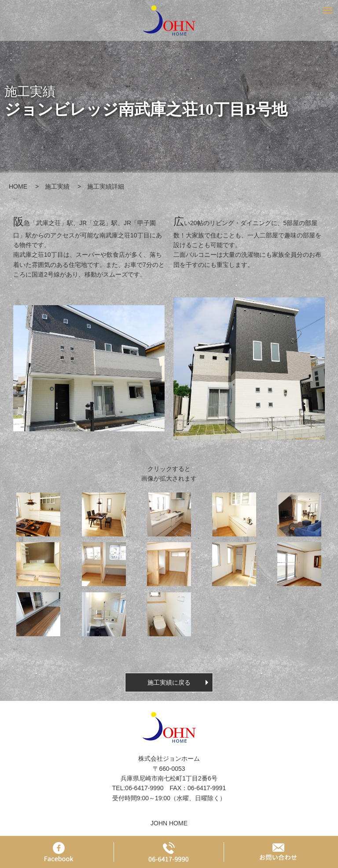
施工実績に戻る (169, 682)
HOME (18, 186)
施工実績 (57, 186)
